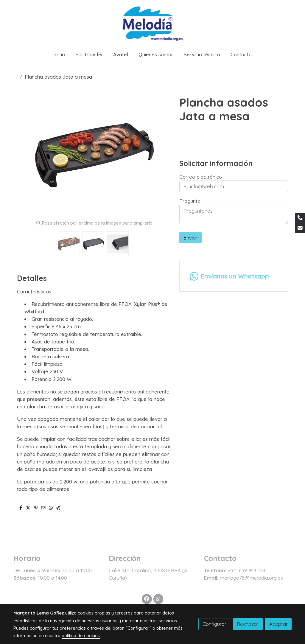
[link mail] (300, 228)
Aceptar (278, 624)
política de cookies (81, 636)
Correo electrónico (201, 177)
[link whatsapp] (158, 598)
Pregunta (190, 201)
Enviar (190, 238)
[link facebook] (147, 598)
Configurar (214, 624)
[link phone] (300, 218)
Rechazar (248, 624)
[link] (152, 23)
